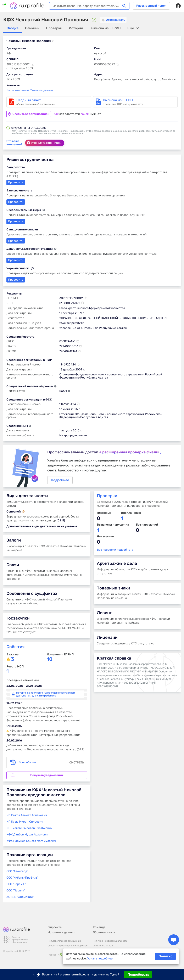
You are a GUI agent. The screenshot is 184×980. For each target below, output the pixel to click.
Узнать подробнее (100, 959)
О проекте (55, 927)
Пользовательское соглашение (64, 941)
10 (50, 660)
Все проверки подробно (114, 551)
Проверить (16, 240)
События (15, 648)
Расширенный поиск (151, 6)
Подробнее (92, 466)
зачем (85, 114)
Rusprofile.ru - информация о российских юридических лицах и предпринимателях (27, 6)
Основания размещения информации (68, 946)
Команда (99, 927)
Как (56, 114)
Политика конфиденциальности (110, 941)
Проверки (107, 497)
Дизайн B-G (99, 946)
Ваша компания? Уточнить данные (30, 91)
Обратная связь (104, 932)
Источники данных (61, 932)
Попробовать (138, 975)
